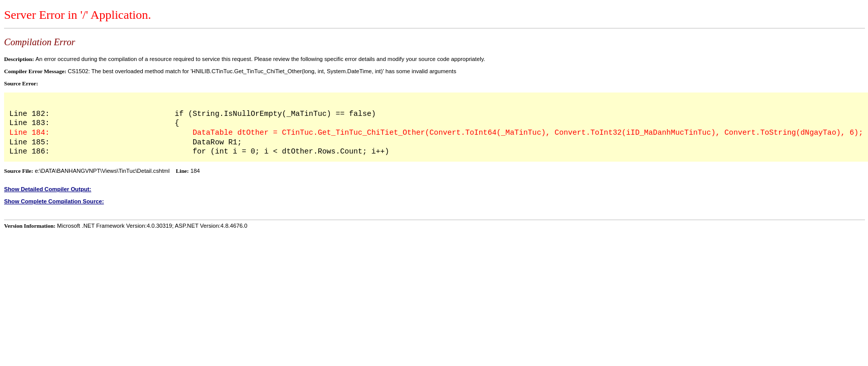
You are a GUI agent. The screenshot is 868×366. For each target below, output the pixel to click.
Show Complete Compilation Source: (54, 201)
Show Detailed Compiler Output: (48, 189)
